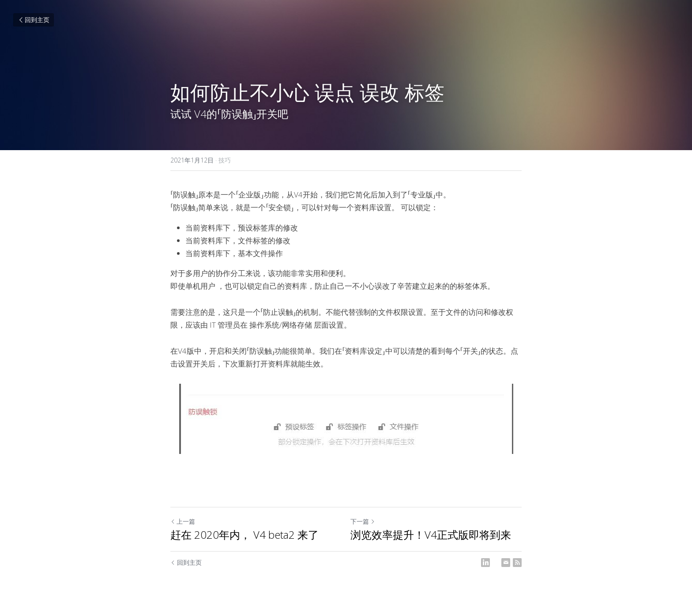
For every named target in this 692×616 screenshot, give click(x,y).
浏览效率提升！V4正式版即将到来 (431, 535)
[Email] (506, 563)
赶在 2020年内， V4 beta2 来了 (244, 535)
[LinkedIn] (485, 563)
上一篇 (183, 521)
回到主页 (34, 20)
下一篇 (363, 521)
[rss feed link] (517, 563)
